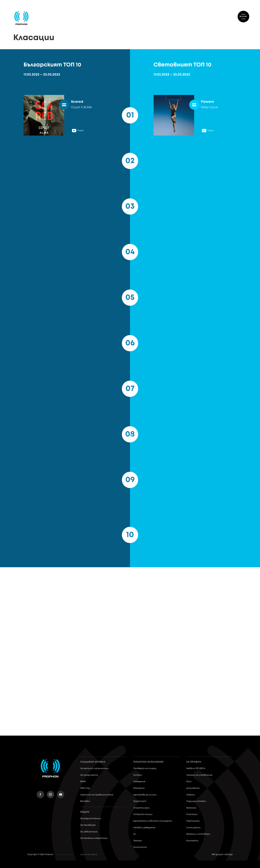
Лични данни (193, 828)
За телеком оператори (94, 838)
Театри (138, 841)
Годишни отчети (196, 801)
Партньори (193, 821)
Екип (189, 782)
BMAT (83, 782)
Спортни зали (141, 808)
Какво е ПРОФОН (196, 768)
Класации (192, 814)
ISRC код (85, 788)
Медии (85, 812)
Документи (193, 788)
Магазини (139, 788)
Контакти (192, 841)
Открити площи (143, 814)
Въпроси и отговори (198, 834)
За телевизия (88, 825)
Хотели (138, 775)
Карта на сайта (89, 854)
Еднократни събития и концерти (153, 821)
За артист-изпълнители (95, 768)
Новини (191, 795)
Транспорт (140, 801)
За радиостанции (91, 819)
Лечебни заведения (144, 828)
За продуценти (89, 775)
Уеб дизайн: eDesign (222, 855)
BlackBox (85, 801)
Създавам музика (93, 762)
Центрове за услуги (145, 795)
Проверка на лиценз (145, 768)
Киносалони (140, 847)
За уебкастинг (89, 832)
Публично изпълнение (148, 762)
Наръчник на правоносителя (97, 795)
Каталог (191, 808)
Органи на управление (199, 775)
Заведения (139, 782)
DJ (135, 834)
